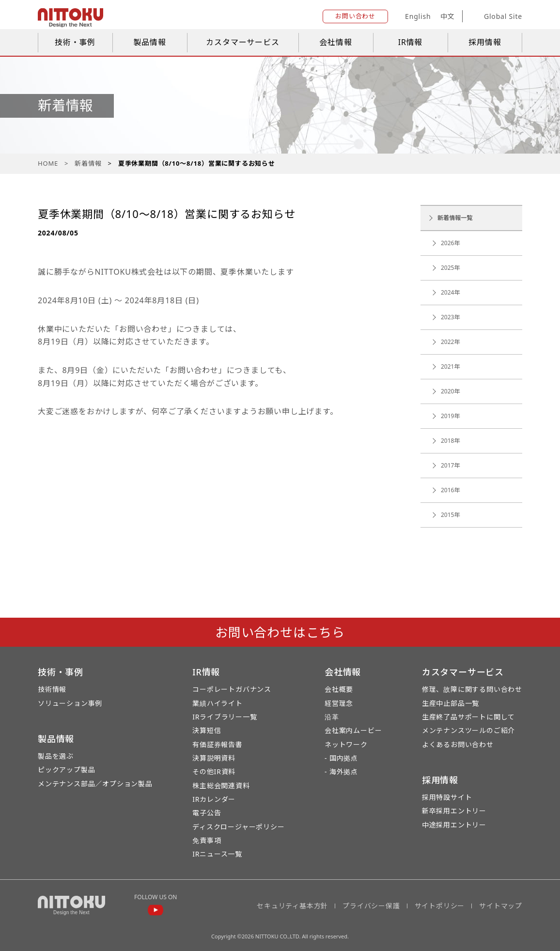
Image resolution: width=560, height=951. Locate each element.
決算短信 (207, 730)
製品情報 (149, 42)
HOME (48, 163)
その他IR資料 (214, 772)
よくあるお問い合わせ (458, 744)
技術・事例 (75, 42)
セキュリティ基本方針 (292, 906)
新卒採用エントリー (454, 811)
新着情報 (88, 163)
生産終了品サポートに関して (468, 717)
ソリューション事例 (70, 703)
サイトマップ (501, 906)
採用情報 (485, 42)
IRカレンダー (214, 799)
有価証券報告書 (218, 744)
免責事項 (207, 840)
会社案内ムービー (353, 730)
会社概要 (339, 689)
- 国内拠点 (341, 758)
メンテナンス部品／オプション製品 (95, 784)
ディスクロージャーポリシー (238, 827)
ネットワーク (346, 744)
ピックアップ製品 (66, 770)
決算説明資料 (214, 758)
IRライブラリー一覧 (225, 717)
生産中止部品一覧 (451, 703)
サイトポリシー (440, 906)
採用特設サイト (447, 797)
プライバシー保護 (371, 906)
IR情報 (411, 42)
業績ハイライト (218, 703)
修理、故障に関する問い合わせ (472, 689)
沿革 (332, 717)
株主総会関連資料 (221, 786)
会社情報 (335, 42)
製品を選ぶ (56, 756)
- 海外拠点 (341, 772)
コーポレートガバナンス (232, 689)
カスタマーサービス (242, 42)
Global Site (496, 16)
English (418, 16)
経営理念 (339, 703)
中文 (448, 16)
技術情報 (52, 689)
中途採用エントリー (454, 825)
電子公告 (207, 813)
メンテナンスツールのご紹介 (468, 730)
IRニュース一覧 (217, 854)
